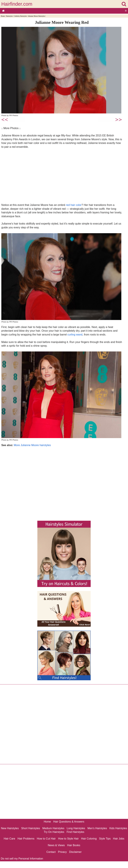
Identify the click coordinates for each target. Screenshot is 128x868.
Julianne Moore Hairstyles (36, 16)
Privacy (62, 852)
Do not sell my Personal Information (22, 859)
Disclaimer (75, 852)
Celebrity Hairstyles (20, 16)
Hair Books (74, 845)
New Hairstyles (10, 828)
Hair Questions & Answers (69, 822)
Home (3, 16)
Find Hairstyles (75, 832)
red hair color (74, 205)
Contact (51, 852)
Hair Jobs (119, 839)
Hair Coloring (89, 839)
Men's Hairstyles (97, 828)
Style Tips (105, 839)
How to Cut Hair (46, 839)
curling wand (75, 335)
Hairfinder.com (17, 4)
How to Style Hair (68, 839)
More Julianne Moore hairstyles (32, 445)
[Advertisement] (62, 176)
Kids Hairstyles (118, 828)
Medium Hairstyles (53, 828)
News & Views (56, 845)
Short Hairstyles (31, 828)
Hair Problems (26, 839)
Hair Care (9, 839)
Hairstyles (9, 16)
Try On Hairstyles (54, 832)
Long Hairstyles (76, 828)
